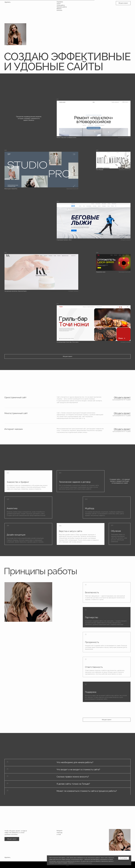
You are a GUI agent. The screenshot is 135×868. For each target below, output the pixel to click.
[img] (113, 160)
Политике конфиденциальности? (83, 863)
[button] (123, 3)
